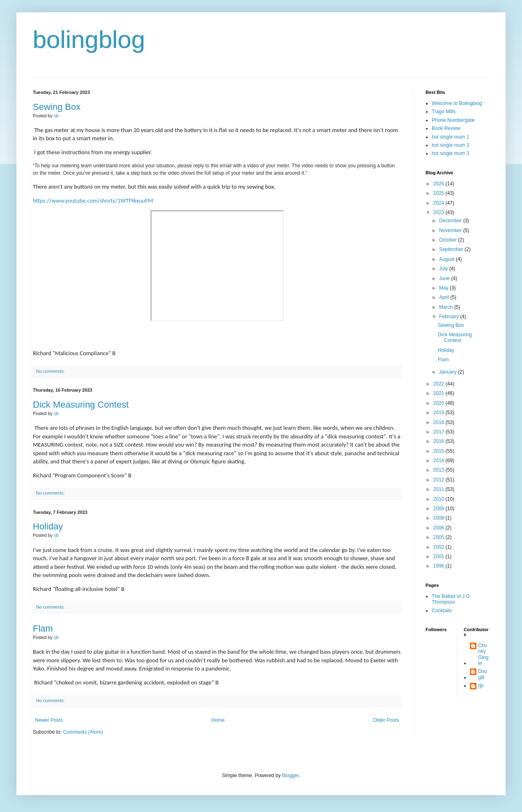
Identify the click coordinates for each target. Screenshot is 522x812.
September (452, 249)
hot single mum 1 (450, 137)
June (445, 278)
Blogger (290, 776)
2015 (440, 451)
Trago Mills (444, 112)
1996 (440, 566)
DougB (483, 674)
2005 (440, 537)
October (449, 240)
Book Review (446, 128)
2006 (440, 528)
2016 (440, 441)
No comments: (50, 371)
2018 (440, 422)
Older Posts (386, 720)
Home (218, 720)
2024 (440, 203)
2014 (440, 461)
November (451, 230)
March (447, 307)
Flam (43, 628)
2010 (440, 499)
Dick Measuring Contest (81, 405)
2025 (440, 193)
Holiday (48, 526)
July (444, 269)
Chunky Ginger (483, 654)
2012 (440, 480)
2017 (440, 432)
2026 (440, 184)
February (450, 317)
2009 (440, 509)
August (448, 259)
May (444, 288)
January (449, 372)
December (451, 221)
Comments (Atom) (83, 732)
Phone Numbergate (453, 120)
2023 (440, 212)
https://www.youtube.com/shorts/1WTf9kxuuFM (93, 201)
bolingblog (89, 40)
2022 (440, 384)
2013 (440, 470)
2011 (440, 489)
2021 (440, 393)
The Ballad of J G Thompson (451, 599)
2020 (440, 403)
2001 (440, 557)
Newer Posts (49, 720)
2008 (440, 518)
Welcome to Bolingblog (457, 103)
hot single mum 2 (450, 145)
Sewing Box (57, 107)
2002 (440, 547)
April (445, 297)
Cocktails (442, 611)
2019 (440, 413)
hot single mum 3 (450, 153)
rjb (481, 686)
